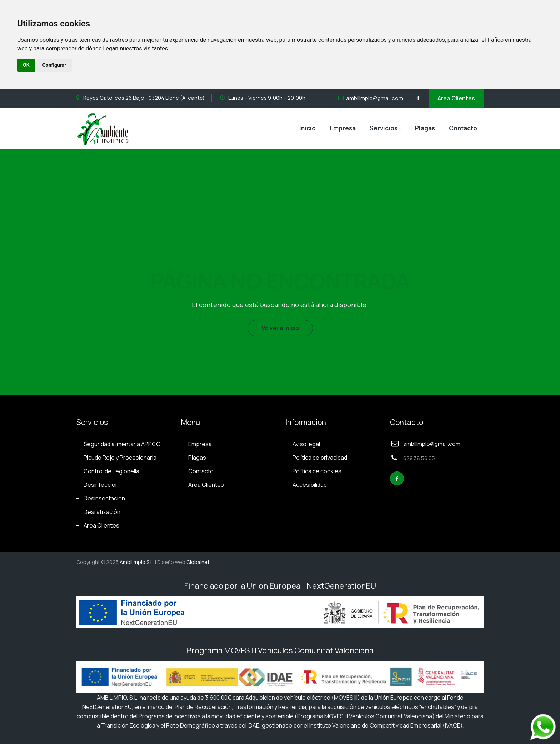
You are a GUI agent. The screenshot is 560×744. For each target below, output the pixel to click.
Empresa (343, 128)
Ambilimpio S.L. (137, 562)
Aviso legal (306, 444)
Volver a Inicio (280, 328)
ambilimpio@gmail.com (375, 98)
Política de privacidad (320, 458)
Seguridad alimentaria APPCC (122, 444)
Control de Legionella (111, 471)
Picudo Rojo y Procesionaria (120, 458)
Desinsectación (104, 498)
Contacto (463, 128)
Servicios (384, 128)
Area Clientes (456, 98)
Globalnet (198, 562)
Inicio (307, 128)
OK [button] (26, 65)
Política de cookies (317, 471)
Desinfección (101, 485)
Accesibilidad (310, 485)
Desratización (102, 512)
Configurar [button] (54, 65)
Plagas (425, 128)
